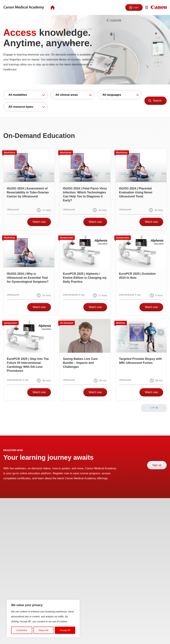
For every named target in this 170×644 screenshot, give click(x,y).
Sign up (157, 465)
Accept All (65, 630)
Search (157, 101)
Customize (22, 630)
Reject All (43, 630)
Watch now (39, 222)
